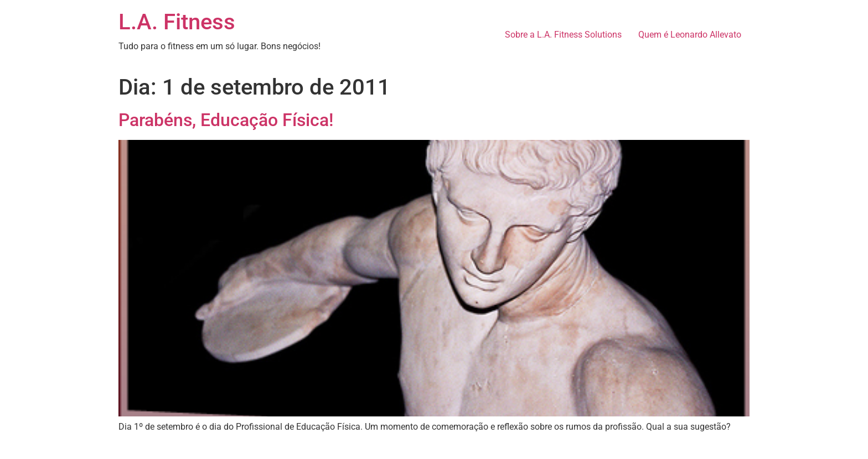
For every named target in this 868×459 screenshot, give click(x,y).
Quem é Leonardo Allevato (690, 35)
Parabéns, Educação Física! (226, 120)
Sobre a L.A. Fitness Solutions (563, 35)
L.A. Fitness (177, 22)
